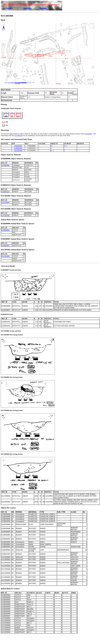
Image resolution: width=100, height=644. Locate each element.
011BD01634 (18, 148)
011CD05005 (5, 202)
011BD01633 (5, 192)
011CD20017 (89, 134)
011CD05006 (18, 151)
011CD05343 (18, 136)
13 (52, 146)
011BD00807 (18, 146)
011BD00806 (5, 165)
